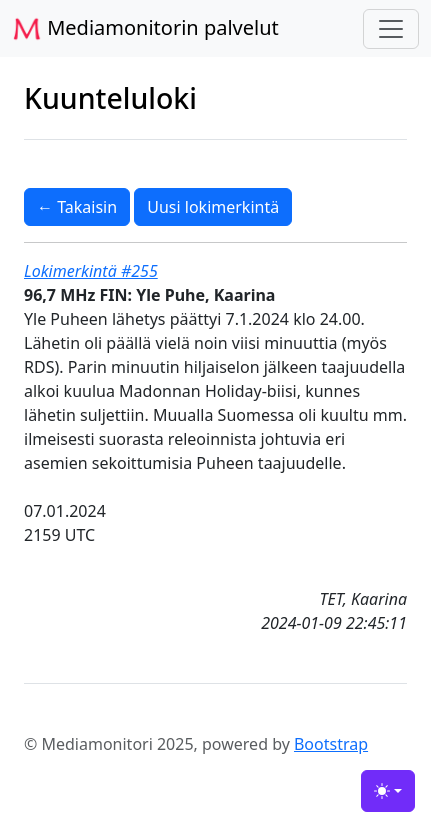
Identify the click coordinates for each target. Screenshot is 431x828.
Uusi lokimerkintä (213, 207)
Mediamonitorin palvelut (145, 29)
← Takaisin (77, 207)
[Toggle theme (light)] (388, 791)
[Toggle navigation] (391, 29)
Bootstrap (331, 744)
